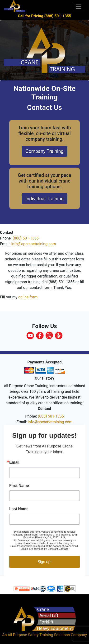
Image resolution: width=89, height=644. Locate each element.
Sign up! (44, 562)
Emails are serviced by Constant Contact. (45, 549)
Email (14, 462)
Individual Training (44, 199)
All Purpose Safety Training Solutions (39, 635)
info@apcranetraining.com (33, 244)
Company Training (44, 151)
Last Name (19, 509)
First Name (19, 486)
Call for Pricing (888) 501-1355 (44, 16)
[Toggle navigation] (79, 7)
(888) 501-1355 (26, 238)
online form (28, 297)
